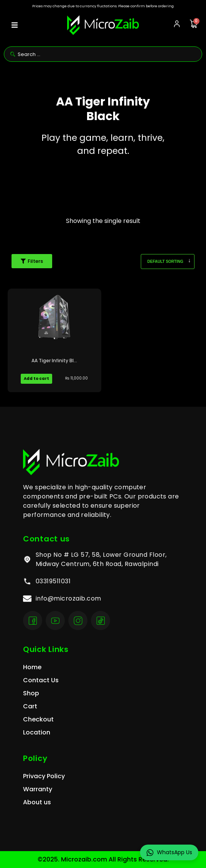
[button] (14, 25)
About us (37, 802)
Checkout (38, 719)
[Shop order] (168, 262)
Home (32, 667)
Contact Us (41, 680)
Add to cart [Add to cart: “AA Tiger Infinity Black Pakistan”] (36, 379)
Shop (31, 693)
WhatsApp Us (169, 852)
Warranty (38, 789)
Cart (30, 706)
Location (37, 732)
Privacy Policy (44, 776)
